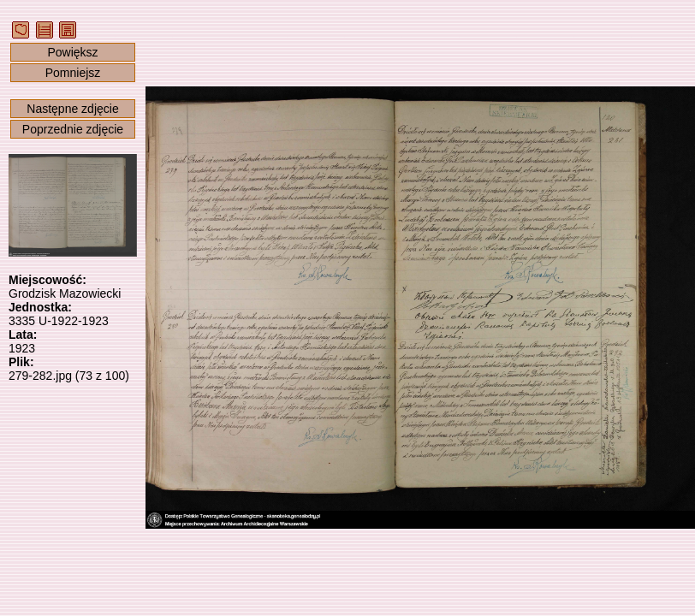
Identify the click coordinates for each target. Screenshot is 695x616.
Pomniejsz (73, 73)
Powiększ (72, 52)
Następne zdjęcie (72, 109)
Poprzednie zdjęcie (73, 129)
